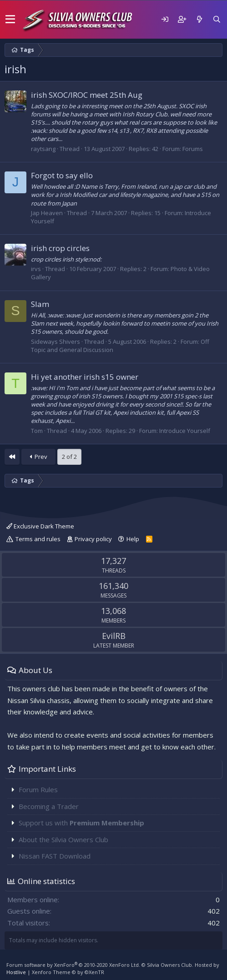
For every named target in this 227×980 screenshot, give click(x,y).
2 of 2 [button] (69, 457)
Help (133, 539)
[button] (10, 20)
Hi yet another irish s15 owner (85, 377)
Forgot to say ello (62, 175)
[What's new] (199, 19)
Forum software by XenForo (73, 965)
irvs (36, 269)
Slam (40, 304)
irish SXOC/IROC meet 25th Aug (87, 95)
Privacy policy (93, 539)
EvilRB (114, 636)
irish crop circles (60, 248)
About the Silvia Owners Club (63, 839)
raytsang (43, 149)
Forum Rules (38, 789)
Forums (193, 149)
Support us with (81, 823)
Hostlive (16, 972)
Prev (39, 457)
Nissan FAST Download (55, 856)
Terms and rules (38, 539)
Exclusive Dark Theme (40, 526)
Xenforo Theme (68, 972)
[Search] (217, 19)
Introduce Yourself (185, 431)
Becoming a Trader (49, 806)
